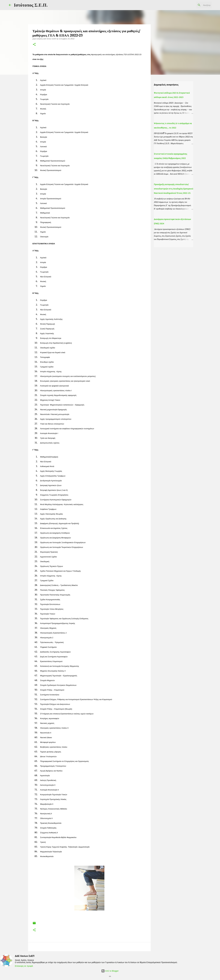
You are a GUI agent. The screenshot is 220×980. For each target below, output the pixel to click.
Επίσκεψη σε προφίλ (24, 966)
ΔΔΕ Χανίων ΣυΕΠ (25, 956)
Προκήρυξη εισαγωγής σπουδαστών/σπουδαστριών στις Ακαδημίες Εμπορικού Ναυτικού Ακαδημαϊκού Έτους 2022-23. (174, 189)
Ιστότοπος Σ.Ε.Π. (31, 5)
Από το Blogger (110, 971)
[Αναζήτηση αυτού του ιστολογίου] (197, 5)
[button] (34, 45)
